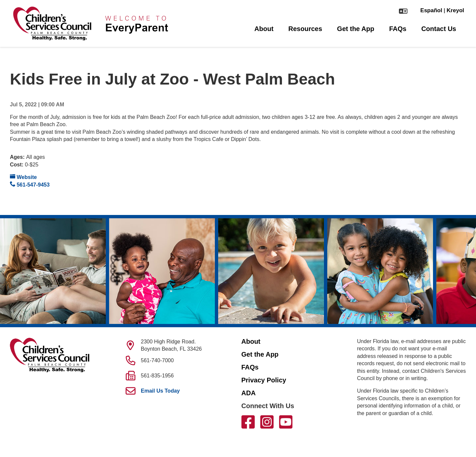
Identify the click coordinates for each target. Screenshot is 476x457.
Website (23, 177)
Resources (305, 29)
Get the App (356, 29)
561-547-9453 (30, 184)
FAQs (398, 29)
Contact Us (439, 29)
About (264, 29)
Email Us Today (160, 391)
